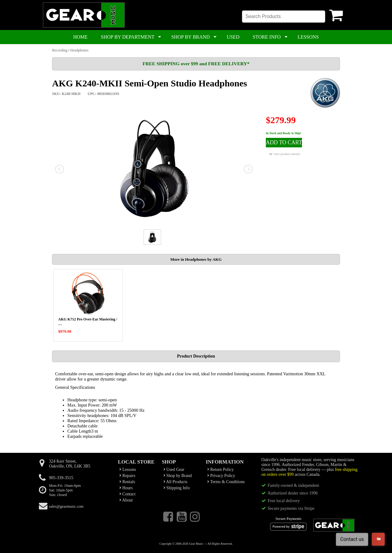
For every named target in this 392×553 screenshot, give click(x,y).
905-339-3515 (61, 478)
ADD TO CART (284, 142)
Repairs (127, 476)
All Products (175, 482)
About (126, 500)
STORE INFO (267, 37)
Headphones (79, 50)
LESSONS (308, 37)
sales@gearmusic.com (66, 506)
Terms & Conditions (226, 482)
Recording (60, 50)
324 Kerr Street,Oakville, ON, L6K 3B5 (70, 464)
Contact (128, 494)
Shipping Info (177, 488)
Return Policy (221, 470)
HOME (80, 37)
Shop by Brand (178, 476)
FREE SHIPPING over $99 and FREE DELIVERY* (196, 64)
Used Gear (174, 470)
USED (233, 37)
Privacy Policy (221, 476)
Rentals (127, 482)
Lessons (128, 470)
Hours (126, 488)
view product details (285, 154)
